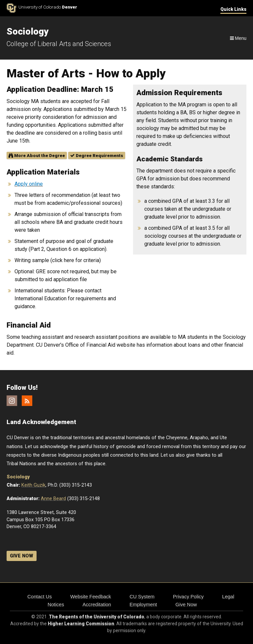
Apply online (29, 184)
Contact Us (40, 596)
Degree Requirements (97, 155)
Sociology (18, 477)
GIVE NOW (22, 556)
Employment (143, 604)
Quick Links (233, 9)
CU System (142, 596)
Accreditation (97, 604)
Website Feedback (91, 596)
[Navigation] (238, 38)
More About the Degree (37, 155)
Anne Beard (53, 499)
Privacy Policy (188, 596)
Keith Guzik (33, 485)
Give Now (186, 604)
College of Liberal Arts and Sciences (59, 44)
